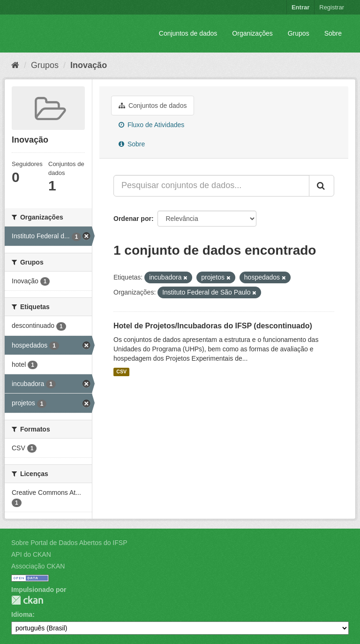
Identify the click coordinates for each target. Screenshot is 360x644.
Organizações (252, 33)
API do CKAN (31, 554)
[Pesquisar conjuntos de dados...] (211, 186)
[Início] (15, 65)
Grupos (299, 33)
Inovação (89, 65)
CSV (121, 372)
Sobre (333, 33)
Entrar (300, 7)
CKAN (27, 600)
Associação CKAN (38, 566)
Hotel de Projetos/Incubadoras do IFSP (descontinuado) (213, 326)
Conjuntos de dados (188, 33)
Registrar (332, 7)
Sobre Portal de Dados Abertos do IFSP (69, 543)
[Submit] (322, 186)
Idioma (22, 614)
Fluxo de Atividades (151, 125)
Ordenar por (132, 219)
